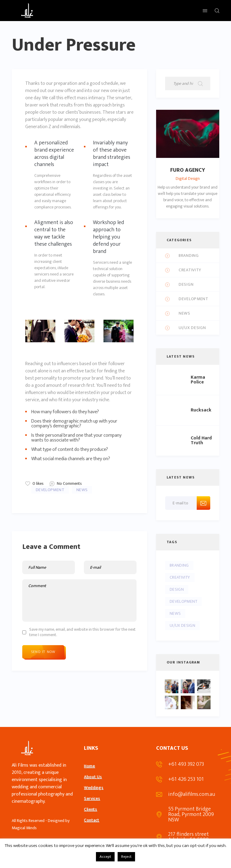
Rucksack (201, 410)
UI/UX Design (192, 328)
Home (89, 766)
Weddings (94, 788)
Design (186, 285)
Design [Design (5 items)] (177, 589)
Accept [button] (105, 857)
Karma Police (198, 380)
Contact (92, 820)
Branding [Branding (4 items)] (179, 565)
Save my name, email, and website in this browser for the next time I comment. (82, 632)
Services (92, 798)
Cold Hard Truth (201, 441)
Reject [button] (126, 857)
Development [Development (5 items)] (183, 601)
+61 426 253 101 (186, 779)
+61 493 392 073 (186, 764)
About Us (93, 777)
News (82, 490)
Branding (189, 256)
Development (50, 490)
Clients (91, 809)
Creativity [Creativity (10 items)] (180, 577)
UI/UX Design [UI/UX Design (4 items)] (182, 625)
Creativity (190, 270)
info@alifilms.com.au (192, 794)
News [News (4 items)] (175, 613)
